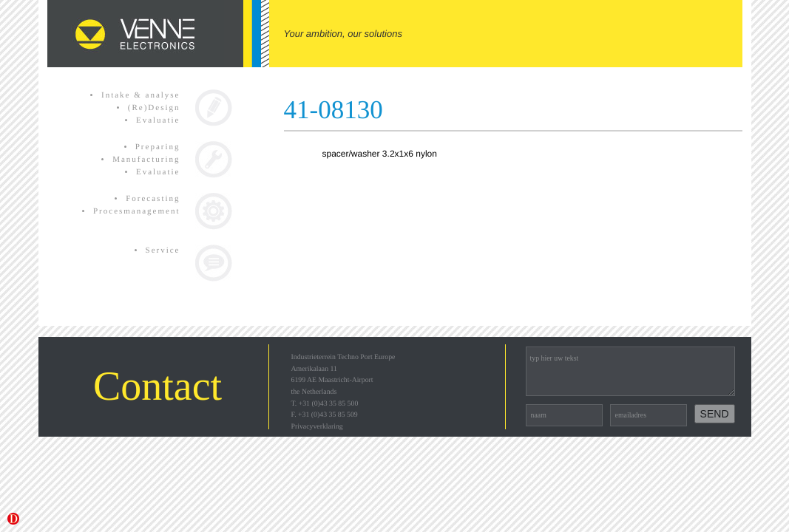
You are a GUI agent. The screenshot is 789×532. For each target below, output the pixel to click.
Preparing (158, 147)
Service (163, 250)
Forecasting (153, 199)
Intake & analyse (141, 95)
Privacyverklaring (317, 427)
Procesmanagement (137, 211)
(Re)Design (154, 108)
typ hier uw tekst (630, 371)
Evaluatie (158, 120)
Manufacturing (146, 160)
